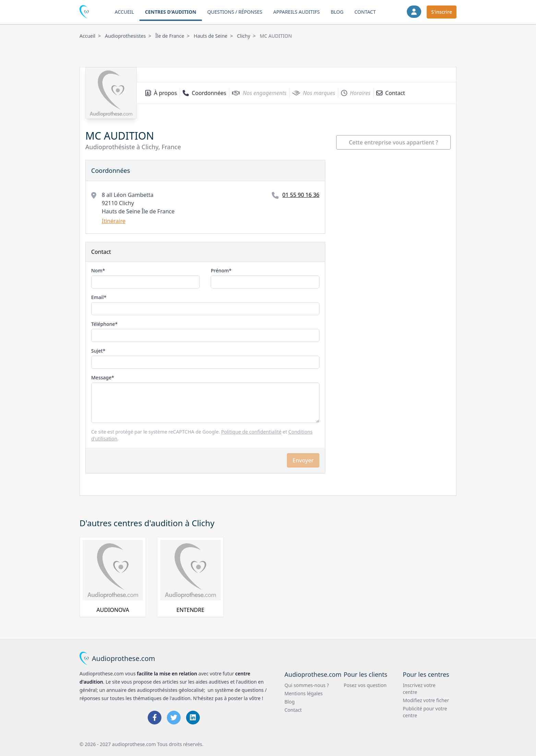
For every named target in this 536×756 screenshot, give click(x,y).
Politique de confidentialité (251, 432)
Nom (97, 270)
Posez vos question (365, 685)
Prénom (220, 270)
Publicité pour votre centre (425, 712)
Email (98, 297)
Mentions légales (304, 693)
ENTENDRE (191, 610)
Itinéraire (114, 221)
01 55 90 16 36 (301, 195)
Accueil (124, 12)
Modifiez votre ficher (426, 700)
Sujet (97, 351)
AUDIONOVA (113, 610)
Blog (337, 12)
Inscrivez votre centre (419, 689)
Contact (365, 12)
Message (101, 377)
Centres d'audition (171, 12)
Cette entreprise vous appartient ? (393, 142)
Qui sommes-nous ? (307, 685)
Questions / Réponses (235, 12)
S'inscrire (442, 12)
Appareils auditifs (296, 12)
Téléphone (103, 324)
